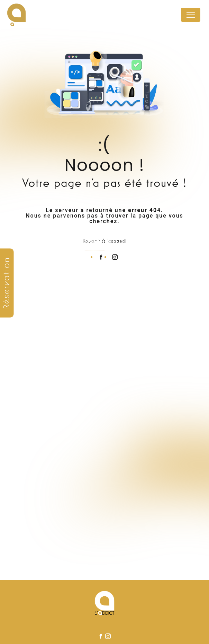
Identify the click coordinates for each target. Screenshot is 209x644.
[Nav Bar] (191, 15)
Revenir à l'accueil (104, 241)
